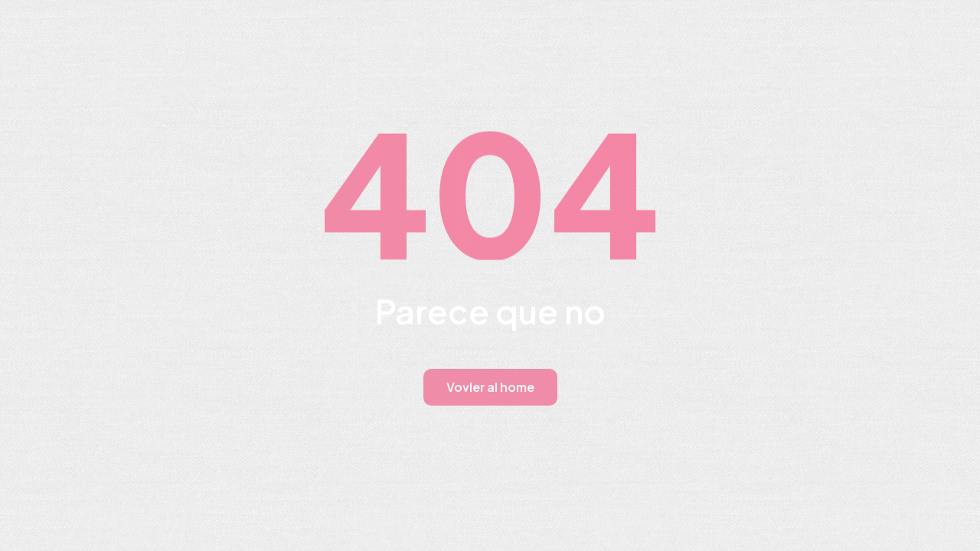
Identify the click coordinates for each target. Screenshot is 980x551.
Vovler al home (490, 387)
